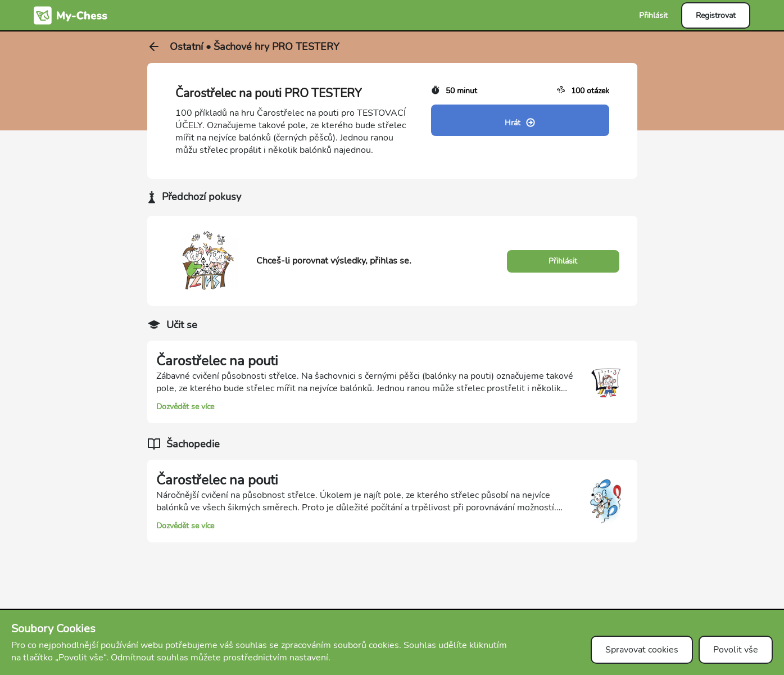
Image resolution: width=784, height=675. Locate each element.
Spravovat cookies (642, 650)
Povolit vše (736, 650)
